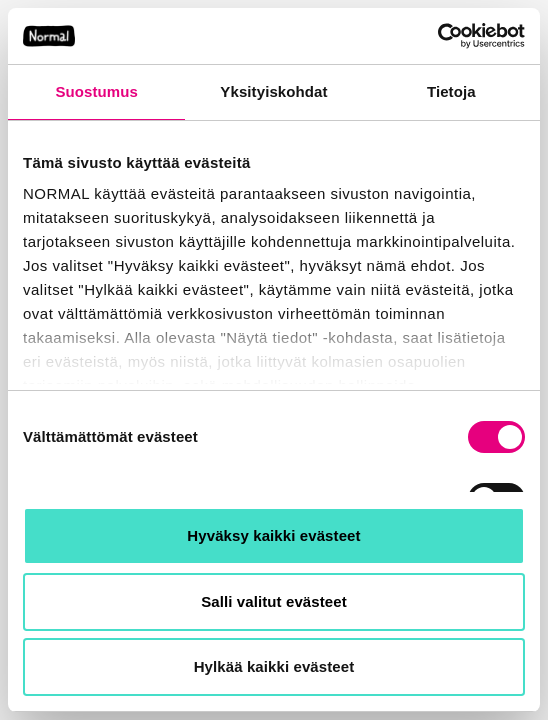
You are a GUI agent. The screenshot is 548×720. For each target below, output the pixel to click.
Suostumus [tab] (96, 91)
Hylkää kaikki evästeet (274, 666)
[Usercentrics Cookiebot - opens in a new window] (437, 36)
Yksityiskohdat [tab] (273, 91)
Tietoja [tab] (451, 91)
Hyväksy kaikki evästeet (273, 535)
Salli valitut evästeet (274, 601)
